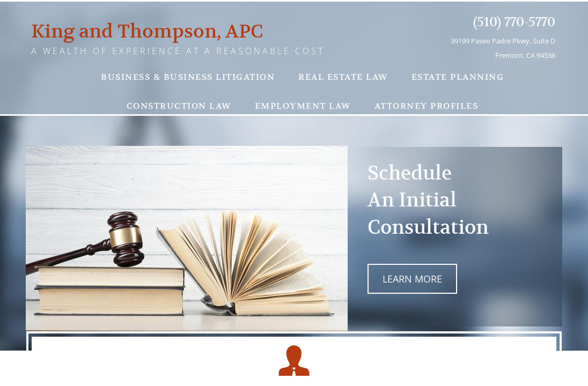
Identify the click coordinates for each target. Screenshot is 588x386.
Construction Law (179, 106)
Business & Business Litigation (188, 77)
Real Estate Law (343, 77)
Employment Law (303, 106)
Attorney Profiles (427, 106)
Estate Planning (458, 77)
